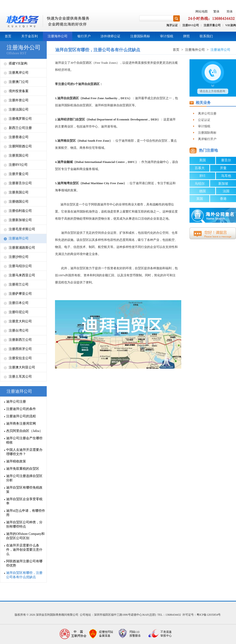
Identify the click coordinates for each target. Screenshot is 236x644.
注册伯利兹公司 (20, 211)
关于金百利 (29, 36)
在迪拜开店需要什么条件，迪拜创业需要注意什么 (24, 550)
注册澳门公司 (19, 82)
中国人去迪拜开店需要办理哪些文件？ (24, 452)
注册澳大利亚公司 (22, 367)
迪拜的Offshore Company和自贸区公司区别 (25, 536)
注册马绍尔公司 (20, 266)
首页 (8, 36)
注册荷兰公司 (19, 284)
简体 (230, 11)
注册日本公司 (19, 303)
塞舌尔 (226, 160)
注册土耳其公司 (20, 377)
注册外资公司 (19, 100)
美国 (202, 160)
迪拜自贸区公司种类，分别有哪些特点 (24, 524)
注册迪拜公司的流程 (21, 416)
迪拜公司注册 (16, 402)
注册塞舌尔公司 (20, 183)
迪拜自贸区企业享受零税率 (24, 501)
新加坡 (223, 184)
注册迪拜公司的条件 (21, 409)
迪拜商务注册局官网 (21, 424)
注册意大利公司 (20, 321)
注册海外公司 (58, 36)
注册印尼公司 (19, 312)
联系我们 (206, 36)
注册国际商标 (140, 36)
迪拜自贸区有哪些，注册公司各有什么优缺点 (24, 575)
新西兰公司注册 (20, 128)
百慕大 (200, 168)
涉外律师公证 (110, 36)
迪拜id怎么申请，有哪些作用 (26, 513)
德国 (202, 191)
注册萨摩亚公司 (20, 294)
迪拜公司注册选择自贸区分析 (24, 478)
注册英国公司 (19, 156)
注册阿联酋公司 (20, 146)
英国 (200, 199)
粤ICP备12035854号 (209, 615)
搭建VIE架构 (18, 63)
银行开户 (84, 36)
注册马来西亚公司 (22, 275)
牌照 (186, 36)
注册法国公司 (19, 109)
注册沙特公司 (19, 257)
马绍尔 (200, 184)
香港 (223, 199)
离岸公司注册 (207, 113)
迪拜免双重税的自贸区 (23, 469)
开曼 (223, 168)
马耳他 (226, 176)
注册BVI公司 (191, 25)
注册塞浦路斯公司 (22, 248)
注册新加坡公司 (20, 220)
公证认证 (204, 120)
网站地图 (202, 11)
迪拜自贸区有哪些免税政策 (24, 490)
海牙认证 (172, 25)
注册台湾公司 (19, 331)
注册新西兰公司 (20, 340)
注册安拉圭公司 (20, 358)
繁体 (216, 11)
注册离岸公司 (19, 73)
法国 (226, 191)
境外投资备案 (19, 91)
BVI (202, 176)
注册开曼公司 (212, 25)
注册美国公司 (19, 192)
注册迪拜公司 (19, 238)
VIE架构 (231, 25)
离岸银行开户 (207, 139)
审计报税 (167, 36)
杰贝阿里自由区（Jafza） (24, 431)
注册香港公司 (19, 137)
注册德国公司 (19, 202)
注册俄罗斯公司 (20, 119)
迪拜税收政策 (16, 461)
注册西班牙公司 (20, 349)
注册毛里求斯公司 (22, 229)
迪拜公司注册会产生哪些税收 (24, 440)
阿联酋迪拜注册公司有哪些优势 (24, 563)
